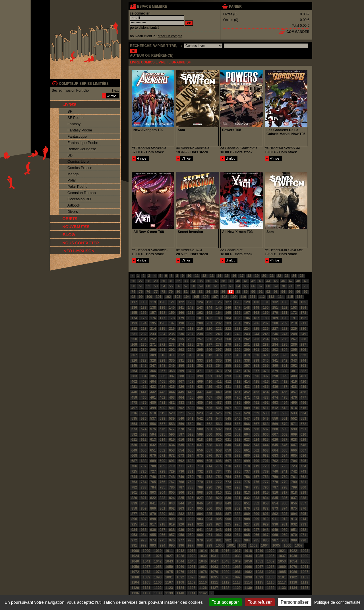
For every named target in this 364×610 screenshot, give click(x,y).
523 (200, 413)
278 (219, 345)
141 (181, 308)
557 (162, 424)
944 (228, 530)
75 (141, 292)
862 (172, 508)
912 (285, 519)
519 (162, 413)
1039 (305, 556)
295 (200, 350)
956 (162, 535)
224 (247, 329)
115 (290, 297)
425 (172, 387)
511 (266, 408)
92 (268, 292)
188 (266, 318)
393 (228, 376)
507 (228, 408)
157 (153, 313)
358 (256, 366)
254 (172, 339)
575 (153, 429)
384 (144, 376)
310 (162, 355)
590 (294, 429)
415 (256, 382)
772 (219, 482)
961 (209, 535)
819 (303, 492)
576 (162, 429)
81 (186, 292)
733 (209, 471)
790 (209, 487)
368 (172, 371)
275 (191, 345)
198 (181, 323)
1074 (158, 572)
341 (275, 360)
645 (275, 445)
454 (266, 392)
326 (134, 360)
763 (134, 482)
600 (209, 434)
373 (219, 371)
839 (134, 503)
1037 (282, 556)
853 (266, 503)
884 (200, 514)
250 (134, 339)
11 (197, 276)
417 (275, 382)
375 (237, 371)
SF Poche (76, 118)
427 (191, 387)
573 (134, 429)
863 (181, 508)
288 (134, 350)
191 (294, 318)
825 (181, 498)
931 (285, 524)
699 (247, 461)
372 (209, 371)
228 (285, 329)
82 (193, 292)
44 (268, 281)
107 (215, 297)
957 (172, 535)
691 (172, 461)
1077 (192, 572)
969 (285, 535)
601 (219, 434)
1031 (214, 556)
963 (228, 535)
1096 (226, 577)
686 (303, 456)
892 (275, 514)
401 (303, 376)
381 (294, 371)
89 (246, 292)
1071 (305, 567)
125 (209, 302)
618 (200, 440)
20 (264, 276)
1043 (169, 561)
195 (153, 323)
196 (162, 323)
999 (209, 545)
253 (162, 339)
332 (191, 360)
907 (237, 519)
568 (266, 424)
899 (162, 519)
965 (247, 535)
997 (191, 545)
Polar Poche (77, 186)
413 (237, 382)
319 (247, 355)
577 (172, 429)
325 (303, 355)
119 (153, 302)
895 (303, 514)
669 (144, 456)
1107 (169, 582)
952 (303, 530)
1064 (226, 567)
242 (237, 334)
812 (237, 492)
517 (144, 413)
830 (228, 498)
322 (275, 355)
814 (256, 492)
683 (275, 456)
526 (228, 413)
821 (144, 498)
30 (163, 281)
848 (219, 503)
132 (275, 302)
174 (134, 318)
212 (134, 329)
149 (256, 308)
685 (294, 456)
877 (134, 514)
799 (294, 487)
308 (144, 355)
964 (237, 535)
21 (272, 276)
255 (181, 339)
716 (228, 466)
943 (219, 530)
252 (153, 339)
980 (209, 540)
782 (134, 487)
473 (266, 397)
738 (256, 471)
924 (219, 524)
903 (200, 519)
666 (294, 450)
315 (209, 355)
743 (303, 471)
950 (285, 530)
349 (172, 366)
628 (294, 440)
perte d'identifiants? (145, 28)
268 (303, 339)
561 (200, 424)
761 (294, 477)
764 (144, 482)
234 (162, 334)
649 (134, 450)
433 (247, 387)
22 (279, 276)
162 (200, 313)
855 (285, 503)
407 (181, 382)
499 (153, 408)
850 (237, 503)
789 (200, 487)
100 (149, 297)
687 (134, 461)
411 (219, 382)
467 (209, 397)
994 (162, 545)
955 (153, 535)
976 (172, 540)
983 (237, 540)
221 (219, 329)
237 (191, 334)
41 (246, 281)
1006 (288, 545)
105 (196, 297)
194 (144, 323)
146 (228, 308)
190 (285, 318)
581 (209, 429)
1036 (271, 556)
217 (181, 329)
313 (191, 355)
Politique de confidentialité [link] (337, 602)
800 (303, 487)
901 (181, 519)
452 (247, 392)
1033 (237, 556)
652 (162, 450)
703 (285, 461)
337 (237, 360)
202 (219, 323)
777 (266, 482)
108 (224, 297)
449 (219, 392)
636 (191, 445)
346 (144, 366)
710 (172, 466)
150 (266, 308)
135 (303, 302)
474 (275, 397)
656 (200, 450)
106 (206, 297)
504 (200, 408)
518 (153, 413)
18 (249, 276)
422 (144, 387)
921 (191, 524)
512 (275, 408)
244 (256, 334)
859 (144, 508)
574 (144, 429)
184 (228, 318)
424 (162, 387)
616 (181, 440)
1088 (135, 577)
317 (228, 355)
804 (162, 492)
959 (191, 535)
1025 (147, 556)
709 (162, 466)
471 (247, 397)
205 (247, 323)
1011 (169, 551)
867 (219, 508)
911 (275, 519)
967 (266, 535)
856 (294, 503)
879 (153, 514)
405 (162, 382)
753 (219, 477)
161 (191, 313)
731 (191, 471)
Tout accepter (225, 602)
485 (200, 403)
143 (200, 308)
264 (266, 339)
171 (285, 313)
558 (172, 424)
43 (261, 281)
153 (294, 308)
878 (144, 514)
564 (228, 424)
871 (256, 508)
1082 (248, 572)
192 (303, 318)
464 (181, 397)
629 (303, 440)
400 (294, 376)
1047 (214, 561)
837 (294, 498)
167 (247, 313)
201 (209, 323)
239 (209, 334)
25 (302, 276)
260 (228, 339)
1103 (305, 577)
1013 (192, 551)
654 (181, 450)
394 (237, 376)
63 (231, 286)
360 (275, 366)
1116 (271, 582)
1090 (158, 577)
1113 (237, 582)
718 (247, 466)
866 (209, 508)
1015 (214, 551)
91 (261, 292)
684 (285, 456)
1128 (226, 588)
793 (237, 487)
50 (133, 286)
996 (181, 545)
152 (285, 308)
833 (256, 498)
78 (163, 292)
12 (204, 276)
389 (191, 376)
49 (306, 281)
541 (191, 419)
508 (237, 408)
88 (238, 292)
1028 (180, 556)
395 (247, 376)
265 (275, 339)
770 (200, 482)
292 (172, 350)
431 (228, 387)
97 (306, 292)
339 (256, 360)
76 (148, 292)
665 (285, 450)
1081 (237, 572)
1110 (203, 582)
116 (299, 297)
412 (228, 382)
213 (144, 329)
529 (256, 413)
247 (285, 334)
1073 (147, 572)
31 (171, 281)
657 (209, 450)
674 (191, 456)
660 (237, 450)
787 (181, 487)
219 (200, 329)
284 (275, 345)
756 (247, 477)
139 (162, 308)
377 (256, 371)
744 (134, 477)
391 (209, 376)
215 (162, 329)
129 (247, 302)
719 (256, 466)
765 (153, 482)
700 (256, 461)
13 (212, 276)
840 (144, 503)
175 (144, 318)
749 (181, 477)
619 (209, 440)
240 (219, 334)
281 (247, 345)
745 (144, 477)
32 (178, 281)
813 (247, 492)
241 (228, 334)
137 (144, 308)
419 (294, 382)
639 (219, 445)
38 (223, 281)
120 (162, 302)
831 (237, 498)
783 (144, 487)
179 (181, 318)
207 (266, 323)
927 (247, 524)
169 (266, 313)
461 (153, 397)
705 (303, 461)
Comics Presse (80, 168)
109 (234, 297)
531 (275, 413)
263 (256, 339)
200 (200, 323)
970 (294, 535)
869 (237, 508)
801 (134, 492)
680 (247, 456)
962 (219, 535)
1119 (305, 582)
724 (303, 466)
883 (191, 514)
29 (156, 281)
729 (172, 471)
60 (208, 286)
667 (303, 450)
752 (209, 477)
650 (144, 450)
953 (134, 535)
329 (162, 360)
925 (228, 524)
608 (285, 434)
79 (171, 292)
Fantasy (74, 124)
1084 (271, 572)
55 (171, 286)
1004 (265, 545)
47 (291, 281)
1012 (180, 551)
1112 (226, 582)
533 (294, 413)
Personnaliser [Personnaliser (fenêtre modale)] (295, 602)
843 (172, 503)
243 (247, 334)
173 (303, 313)
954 (144, 535)
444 (172, 392)
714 (209, 466)
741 (285, 471)
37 (216, 281)
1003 (254, 545)
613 (153, 440)
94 (283, 292)
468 (219, 397)
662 (256, 450)
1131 (259, 588)
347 (153, 366)
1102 (293, 577)
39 (231, 281)
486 (209, 403)
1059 (169, 567)
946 (247, 530)
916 (144, 524)
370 (191, 371)
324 (294, 355)
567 (256, 424)
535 (134, 419)
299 (237, 350)
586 (256, 429)
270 (144, 345)
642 (247, 445)
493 (275, 403)
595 (162, 434)
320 (256, 355)
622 (237, 440)
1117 (282, 582)
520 (172, 413)
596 (172, 434)
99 (141, 297)
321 (266, 355)
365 (144, 371)
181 (200, 318)
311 (172, 355)
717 (237, 466)
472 (256, 397)
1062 (203, 567)
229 (294, 329)
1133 (282, 588)
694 (200, 461)
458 (303, 392)
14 (219, 276)
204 (237, 323)
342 (285, 360)
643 (256, 445)
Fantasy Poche (80, 130)
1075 (169, 572)
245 (266, 334)
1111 (214, 582)
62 (223, 286)
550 (275, 419)
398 (275, 376)
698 (237, 461)
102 (168, 297)
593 (144, 434)
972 (134, 540)
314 (200, 355)
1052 (271, 561)
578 (181, 429)
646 (285, 445)
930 (275, 524)
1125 (192, 588)
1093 (192, 577)
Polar (72, 180)
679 (237, 456)
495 (294, 403)
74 (133, 292)
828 (209, 498)
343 (294, 360)
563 (219, 424)
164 (219, 313)
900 (172, 519)
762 (303, 477)
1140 (180, 593)
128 (237, 302)
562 (209, 424)
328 (153, 360)
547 (247, 419)
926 (237, 524)
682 (266, 456)
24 (294, 276)
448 (209, 392)
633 (162, 445)
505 (209, 408)
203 (228, 323)
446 (191, 392)
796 (266, 487)
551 (285, 419)
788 (191, 487)
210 (294, 323)
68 (268, 286)
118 (144, 302)
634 (172, 445)
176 (153, 318)
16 (234, 276)
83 (201, 292)
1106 (158, 582)
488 (228, 403)
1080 (226, 572)
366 (153, 371)
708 (153, 466)
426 (181, 387)
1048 (226, 561)
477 (303, 397)
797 (275, 487)
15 (227, 276)
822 (153, 498)
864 (191, 508)
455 (275, 392)
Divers (73, 212)
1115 (259, 582)
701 (266, 461)
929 (266, 524)
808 (200, 492)
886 (219, 514)
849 (228, 503)
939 (181, 530)
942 (209, 530)
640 (228, 445)
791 (219, 487)
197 (172, 323)
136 (134, 308)
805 (172, 492)
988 (285, 540)
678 (228, 456)
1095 (214, 577)
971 (303, 535)
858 (134, 508)
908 (247, 519)
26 (133, 281)
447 (200, 392)
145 (219, 308)
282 (256, 345)
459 (134, 397)
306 (303, 350)
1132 (271, 588)
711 (181, 466)
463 (172, 397)
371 (200, 371)
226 (266, 329)
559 (181, 424)
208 (275, 323)
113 (271, 297)
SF (70, 111)
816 (275, 492)
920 (181, 524)
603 (237, 434)
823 (162, 498)
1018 (248, 551)
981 (219, 540)
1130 (248, 588)
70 (283, 286)
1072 (135, 572)
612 (144, 440)
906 (228, 519)
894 (294, 514)
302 (266, 350)
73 (306, 286)
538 (162, 419)
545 (228, 419)
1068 (271, 567)
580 (200, 429)
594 (153, 434)
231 (134, 334)
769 (191, 482)
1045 (192, 561)
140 (172, 308)
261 (237, 339)
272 (162, 345)
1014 (203, 551)
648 (303, 445)
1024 (135, 556)
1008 (135, 551)
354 (219, 366)
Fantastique (77, 136)
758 (266, 477)
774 (237, 482)
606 (266, 434)
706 (134, 466)
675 (200, 456)
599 (200, 434)
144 (209, 308)
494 (285, 403)
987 (275, 540)
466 (200, 397)
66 (253, 286)
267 (294, 339)
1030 (203, 556)
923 (209, 524)
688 (144, 461)
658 (219, 450)
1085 (282, 572)
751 (200, 477)
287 (303, 345)
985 (256, 540)
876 (303, 508)
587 (266, 429)
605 (256, 434)
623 (247, 440)
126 (219, 302)
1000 (220, 545)
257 (200, 339)
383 (134, 376)
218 (191, 329)
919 (172, 524)
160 (181, 313)
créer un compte (170, 36)
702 (275, 461)
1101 (282, 577)
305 (294, 350)
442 (153, 392)
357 (247, 366)
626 (275, 440)
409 (200, 382)
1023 (305, 551)
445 (181, 392)
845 (191, 503)
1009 (147, 551)
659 (228, 450)
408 (191, 382)
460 (144, 397)
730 (181, 471)
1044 (180, 561)
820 (134, 498)
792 (228, 487)
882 (181, 514)
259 (219, 339)
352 (200, 366)
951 (294, 530)
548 (256, 419)
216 (172, 329)
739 (266, 471)
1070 (293, 567)
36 (208, 281)
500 (162, 408)
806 (181, 492)
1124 (180, 588)
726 (144, 471)
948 (266, 530)
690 (162, 461)
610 (303, 434)
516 (134, 413)
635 (181, 445)
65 (246, 286)
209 (285, 323)
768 (181, 482)
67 (261, 286)
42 (253, 281)
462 (162, 397)
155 (134, 313)
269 (134, 345)
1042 (158, 561)
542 (200, 419)
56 (178, 286)
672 (172, 456)
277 (209, 345)
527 (237, 413)
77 (156, 292)
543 (209, 419)
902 (191, 519)
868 (228, 508)
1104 (135, 582)
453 (256, 392)
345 (134, 366)
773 (228, 482)
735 (228, 471)
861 (162, 508)
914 (303, 519)
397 (266, 376)
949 (275, 530)
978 (191, 540)
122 (181, 302)
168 (256, 313)
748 (172, 477)
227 (275, 329)
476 (294, 397)
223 (237, 329)
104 (187, 297)
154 (303, 308)
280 (237, 345)
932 (294, 524)
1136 (135, 593)
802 (144, 492)
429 (209, 387)
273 (172, 345)
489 (237, 403)
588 (275, 429)
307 (134, 355)
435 (266, 387)
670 (153, 456)
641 (237, 445)
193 (134, 323)
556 (153, 424)
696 (219, 461)
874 (285, 508)
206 (256, 323)
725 (134, 471)
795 (256, 487)
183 (219, 318)
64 (238, 286)
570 (285, 424)
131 (266, 302)
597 (181, 434)
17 (242, 276)
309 (153, 355)
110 (243, 297)
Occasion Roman (82, 193)
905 (219, 519)
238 (200, 334)
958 (181, 535)
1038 (293, 556)
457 (294, 392)
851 (247, 503)
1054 (293, 561)
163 (209, 313)
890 (256, 514)
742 (294, 471)
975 (162, 540)
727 (153, 471)
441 (144, 392)
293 (181, 350)
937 (162, 530)
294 (191, 350)
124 (200, 302)
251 (144, 339)
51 (141, 286)
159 (172, 313)
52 (148, 286)
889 (247, 514)
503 (191, 408)
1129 (237, 588)
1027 (169, 556)
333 (200, 360)
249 (303, 334)
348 (162, 366)
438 (294, 387)
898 (153, 519)
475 (285, 397)
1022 (293, 551)
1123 (169, 588)
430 (219, 387)
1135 (305, 588)
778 (275, 482)
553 (303, 419)
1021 (282, 551)
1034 (248, 556)
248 (294, 334)
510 (256, 408)
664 (275, 450)
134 (294, 302)
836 (285, 498)
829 (219, 498)
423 (153, 387)
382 (303, 371)
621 (228, 440)
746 (153, 477)
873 (275, 508)
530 (266, 413)
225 (256, 329)
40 (238, 281)
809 (209, 492)
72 (298, 286)
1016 (226, 551)
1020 (271, 551)
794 (247, 487)
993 (153, 545)
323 (285, 355)
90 (253, 292)
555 (144, 424)
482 (172, 403)
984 (247, 540)
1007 (299, 545)
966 (256, 535)
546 (237, 419)
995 (172, 545)
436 (275, 387)
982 (228, 540)
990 (303, 540)
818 (294, 492)
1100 (271, 577)
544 (219, 419)
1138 (158, 593)
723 (294, 466)
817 (285, 492)
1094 (203, 577)
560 (191, 424)
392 (219, 376)
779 (285, 482)
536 (144, 419)
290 (153, 350)
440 (134, 392)
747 (162, 477)
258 (209, 339)
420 (303, 382)
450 (228, 392)
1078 (203, 572)
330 (172, 360)
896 (134, 519)
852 (256, 503)
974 (153, 540)
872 (266, 508)
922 (200, 524)
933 (303, 524)
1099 (259, 577)
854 (275, 503)
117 (134, 302)
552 (294, 419)
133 (285, 302)
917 (153, 524)
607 (275, 434)
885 (209, 514)
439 (303, 387)
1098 (248, 577)
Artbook (74, 205)
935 (144, 530)
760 (285, 477)
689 (153, 461)
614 (162, 440)
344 (303, 360)
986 (266, 540)
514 (294, 408)
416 (266, 382)
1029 (192, 556)
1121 (147, 588)
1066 (248, 567)
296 (209, 350)
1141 (192, 593)
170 (275, 313)
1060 (180, 567)
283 (266, 345)
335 (219, 360)
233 (153, 334)
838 (303, 498)
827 (200, 498)
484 (191, 403)
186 (247, 318)
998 (200, 545)
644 (266, 445)
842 (162, 503)
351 (191, 366)
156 (144, 313)
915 (134, 524)
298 (228, 350)
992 (144, 545)
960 (200, 535)
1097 (237, 577)
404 (153, 382)
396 (256, 376)
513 (285, 408)
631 (144, 445)
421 (134, 387)
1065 (237, 567)
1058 (158, 567)
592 (134, 434)
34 (193, 281)
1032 (226, 556)
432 (237, 387)
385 (153, 376)
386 (162, 376)
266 (285, 339)
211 (303, 323)
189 (275, 318)
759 (275, 477)
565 (237, 424)
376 (247, 371)
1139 (169, 593)
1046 (203, 561)
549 (266, 419)
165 (228, 313)
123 (191, 302)
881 (172, 514)
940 (191, 530)
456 (285, 392)
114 (281, 297)
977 (181, 540)
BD (70, 155)
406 (172, 382)
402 (134, 382)
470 (237, 397)
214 (153, 329)
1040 (135, 561)
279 (228, 345)
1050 (248, 561)
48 (298, 281)
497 (134, 408)
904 (209, 519)
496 (303, 403)
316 (219, 355)
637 (200, 445)
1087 (305, 572)
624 (256, 440)
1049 (237, 561)
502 (181, 408)
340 (266, 360)
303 (275, 350)
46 (283, 281)
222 (228, 329)
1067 (259, 567)
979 (200, 540)
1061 (192, 567)
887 (228, 514)
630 (134, 445)
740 (275, 471)
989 (294, 540)
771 (209, 482)
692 (181, 461)
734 (219, 471)
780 (294, 482)
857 (303, 503)
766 (162, 482)
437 (285, 387)
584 (237, 429)
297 (219, 350)
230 (303, 329)
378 (266, 371)
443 (162, 392)
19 (257, 276)
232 (144, 334)
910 (266, 519)
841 (153, 503)
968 (275, 535)
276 (200, 345)
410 (209, 382)
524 (209, 413)
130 (256, 302)
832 (247, 498)
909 (256, 519)
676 (209, 456)
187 (256, 318)
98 (133, 297)
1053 (282, 561)
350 (181, 366)
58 (193, 286)
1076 (180, 572)
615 (172, 440)
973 (144, 540)
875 (294, 508)
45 (276, 281)
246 (275, 334)
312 (181, 355)
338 (247, 360)
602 (228, 434)
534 (303, 413)
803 (153, 492)
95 (291, 292)
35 (201, 281)
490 (247, 403)
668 (134, 456)
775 (247, 482)
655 (191, 450)
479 (144, 403)
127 (228, 302)
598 (191, 434)
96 (298, 292)
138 (153, 308)
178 (172, 318)
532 (285, 413)
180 (191, 318)
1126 (203, 588)
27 (141, 281)
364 (134, 371)
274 (181, 345)
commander (298, 32)
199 (191, 323)
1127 (214, 588)
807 (191, 492)
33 (186, 281)
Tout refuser (260, 602)
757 (256, 477)
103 (177, 297)
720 (266, 466)
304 (285, 350)
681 (256, 456)
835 (275, 498)
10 (189, 276)
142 (191, 308)
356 (237, 366)
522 (191, 413)
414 (247, 382)
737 (247, 471)
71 (291, 286)
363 (303, 366)
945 (237, 530)
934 (134, 530)
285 (285, 345)
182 (209, 318)
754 (228, 477)
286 (294, 345)
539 (172, 419)
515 (303, 408)
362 (294, 366)
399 (285, 376)
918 (162, 524)
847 (209, 503)
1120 (135, 588)
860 (153, 508)
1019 (259, 551)
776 (256, 482)
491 (256, 403)
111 (253, 297)
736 (237, 471)
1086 (293, 572)
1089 (147, 577)
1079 (214, 572)
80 (178, 292)
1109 (192, 582)
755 (237, 477)
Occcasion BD (79, 199)
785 (162, 487)
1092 (180, 577)
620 (219, 440)
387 (172, 376)
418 (285, 382)
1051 (259, 561)
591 (303, 429)
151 (275, 308)
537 (153, 419)
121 (172, 302)
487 (219, 403)
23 (287, 276)
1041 (147, 561)
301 (256, 350)
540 (181, 419)
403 (144, 382)
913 (294, 519)
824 (172, 498)
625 (266, 440)
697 (228, 461)
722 (285, 466)
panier (235, 7)
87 (231, 292)
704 (294, 461)
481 (162, 403)
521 (181, 413)
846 (200, 503)
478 (134, 403)
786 (172, 487)
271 (153, 345)
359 (266, 366)
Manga (73, 174)
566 (247, 424)
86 (223, 292)
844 (181, 503)
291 (162, 350)
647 (294, 445)
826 (191, 498)
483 (181, 403)
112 (262, 297)
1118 (293, 582)
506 (219, 408)
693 (191, 461)
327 (144, 360)
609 (294, 434)
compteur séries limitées (84, 84)
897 (144, 519)
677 (219, 456)
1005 (276, 545)
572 (303, 424)
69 (276, 286)
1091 (169, 577)
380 (285, 371)
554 (134, 424)
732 (200, 471)
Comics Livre (78, 161)
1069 (282, 567)
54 (163, 286)
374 (228, 371)
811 (228, 492)
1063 (214, 567)
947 (256, 530)
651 (153, 450)
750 (191, 477)
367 (162, 371)
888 (237, 514)
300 (247, 350)
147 (237, 308)
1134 (293, 588)
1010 (158, 551)
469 (228, 397)
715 (219, 466)
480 (153, 403)
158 (162, 313)
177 (162, 318)
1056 (135, 567)
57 (186, 286)
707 (144, 466)
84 (208, 292)
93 (276, 292)
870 (247, 508)
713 (200, 466)
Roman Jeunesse (82, 149)
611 (134, 440)
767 (172, 482)
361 (285, 366)
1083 (259, 572)
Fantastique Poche (83, 143)
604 (247, 434)
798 (285, 487)
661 (247, 450)
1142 (203, 593)
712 (191, 466)
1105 (147, 582)
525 (219, 413)
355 (228, 366)
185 (237, 318)
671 (162, 456)
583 (228, 429)
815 (266, 492)
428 (200, 387)
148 (247, 308)
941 (200, 530)
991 (134, 545)
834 (266, 498)
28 (148, 281)
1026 (158, 556)
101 (159, 297)
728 (162, 471)
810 (219, 492)
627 (285, 440)
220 (209, 329)
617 (191, 440)
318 (237, 355)
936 (153, 530)
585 (247, 429)
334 (209, 360)
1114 (248, 582)
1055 (305, 561)
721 (275, 466)
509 (247, 408)
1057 (147, 567)
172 (294, 313)
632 (153, 445)
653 (172, 450)
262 (247, 339)
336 (228, 360)
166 (237, 313)
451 (237, 392)
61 (216, 286)
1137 (147, 593)
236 (181, 334)
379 (275, 371)
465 (191, 397)
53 (156, 286)
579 (191, 429)
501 (172, 408)
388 (181, 376)
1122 (158, 588)
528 (247, 413)
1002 (242, 545)
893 (285, 514)
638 (209, 445)
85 (216, 292)
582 (219, 429)
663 (266, 450)
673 (181, 456)
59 (201, 286)
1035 (259, 556)
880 (162, 514)
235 (172, 334)
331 (181, 360)
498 (144, 408)
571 (294, 424)
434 (256, 387)
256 (191, 339)
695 (209, 461)
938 (172, 530)
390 (200, 376)
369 (181, 371)
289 (144, 350)
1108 (180, 582)
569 (275, 424)
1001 (231, 545)
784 (153, 487)
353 (209, 366)
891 (266, 514)
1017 (237, 551)
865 (200, 508)
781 (303, 482)
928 (256, 524)
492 (266, 403)
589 (285, 429)
